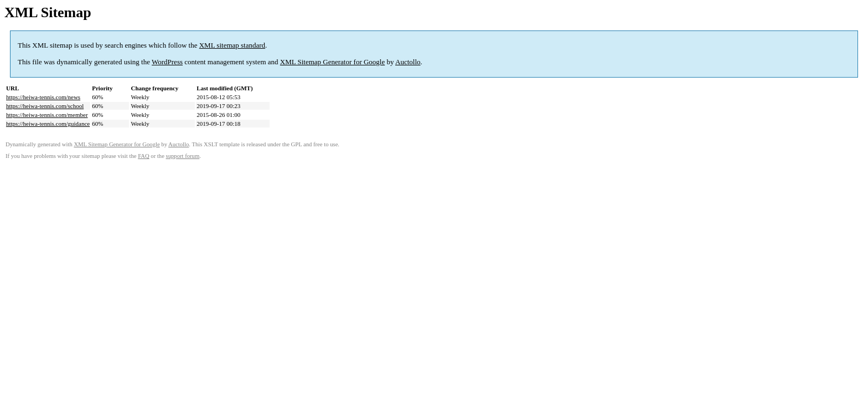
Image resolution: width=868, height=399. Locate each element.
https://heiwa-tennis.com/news (43, 97)
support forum (183, 156)
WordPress (167, 62)
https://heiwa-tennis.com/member (47, 115)
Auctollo (408, 62)
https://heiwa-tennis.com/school (45, 106)
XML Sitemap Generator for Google (332, 62)
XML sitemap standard (232, 45)
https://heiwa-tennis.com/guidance (48, 124)
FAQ (144, 156)
